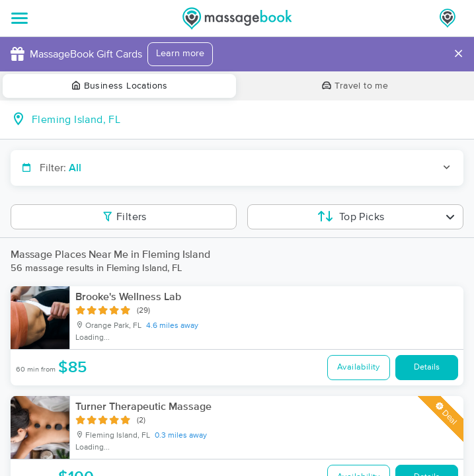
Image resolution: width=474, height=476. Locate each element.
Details (427, 367)
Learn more (180, 54)
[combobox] (248, 120)
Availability (359, 367)
